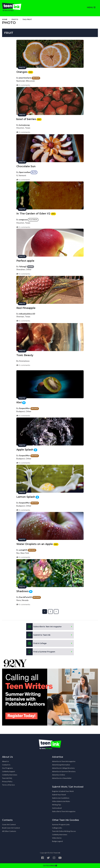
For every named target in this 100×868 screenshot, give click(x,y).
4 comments (23, 180)
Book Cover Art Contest (11, 828)
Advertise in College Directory (63, 768)
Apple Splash (25, 450)
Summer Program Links (61, 824)
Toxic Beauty (25, 355)
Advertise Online (59, 775)
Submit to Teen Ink (38, 635)
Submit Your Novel (59, 795)
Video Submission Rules (61, 801)
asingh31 (23, 550)
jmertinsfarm (25, 78)
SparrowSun (25, 172)
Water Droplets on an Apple (35, 544)
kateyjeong (24, 125)
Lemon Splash (26, 497)
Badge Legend (57, 841)
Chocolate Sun (26, 166)
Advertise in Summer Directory (64, 771)
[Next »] (56, 612)
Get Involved (57, 808)
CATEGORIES (50, 866)
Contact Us (6, 765)
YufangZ (23, 266)
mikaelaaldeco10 (27, 314)
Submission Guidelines (61, 798)
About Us (6, 761)
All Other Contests (9, 831)
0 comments (23, 85)
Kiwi (19, 402)
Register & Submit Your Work (63, 791)
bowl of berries (26, 119)
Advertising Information (61, 765)
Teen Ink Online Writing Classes (64, 831)
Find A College (36, 643)
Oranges (22, 72)
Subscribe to (44, 627)
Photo (15, 19)
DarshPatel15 (25, 597)
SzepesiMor (25, 408)
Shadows (22, 591)
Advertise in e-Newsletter (62, 778)
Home (5, 19)
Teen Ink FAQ (7, 778)
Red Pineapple (26, 308)
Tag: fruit (27, 19)
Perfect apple (25, 261)
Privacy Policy (7, 781)
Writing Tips (57, 805)
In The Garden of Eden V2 (33, 214)
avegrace (23, 220)
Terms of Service (8, 785)
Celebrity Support (9, 771)
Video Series (57, 838)
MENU (91, 7)
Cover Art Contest (9, 824)
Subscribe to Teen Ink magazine (64, 811)
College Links (57, 828)
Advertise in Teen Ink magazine (64, 761)
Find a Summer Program (41, 652)
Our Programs (7, 768)
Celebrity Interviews (10, 775)
